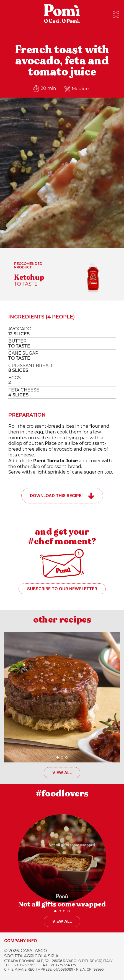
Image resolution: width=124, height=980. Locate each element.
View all (62, 773)
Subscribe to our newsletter (62, 589)
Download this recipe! (56, 496)
